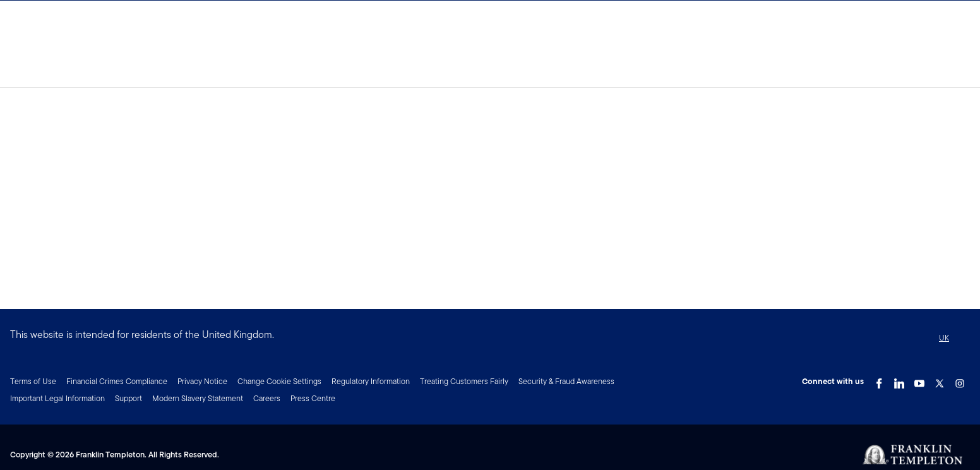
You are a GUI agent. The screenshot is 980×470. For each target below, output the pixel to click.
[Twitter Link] (940, 380)
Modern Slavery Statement (198, 398)
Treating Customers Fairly (464, 381)
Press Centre (313, 398)
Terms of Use (33, 381)
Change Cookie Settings (279, 381)
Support (128, 398)
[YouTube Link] (919, 380)
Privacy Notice (202, 381)
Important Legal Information (57, 398)
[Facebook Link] (879, 380)
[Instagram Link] (960, 380)
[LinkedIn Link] (899, 380)
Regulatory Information (371, 381)
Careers (267, 398)
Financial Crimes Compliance (117, 381)
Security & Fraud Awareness (566, 381)
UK (944, 338)
